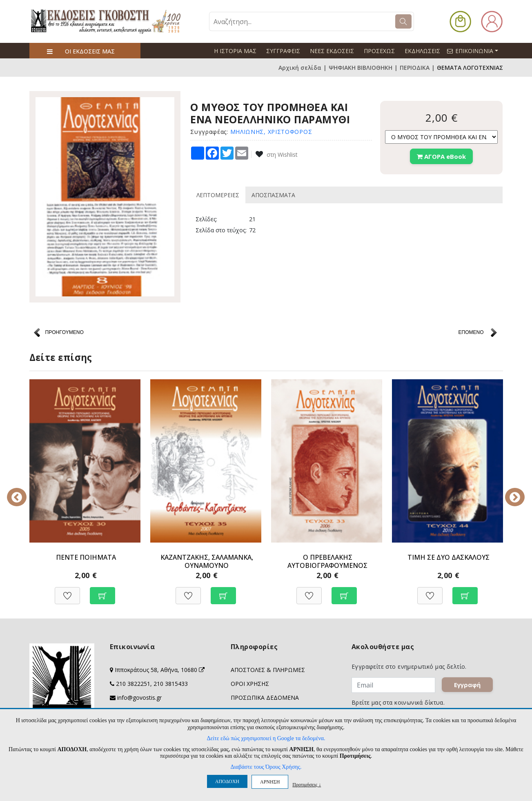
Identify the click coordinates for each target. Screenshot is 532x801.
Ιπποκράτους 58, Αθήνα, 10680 (160, 670)
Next (509, 492)
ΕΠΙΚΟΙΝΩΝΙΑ (476, 51)
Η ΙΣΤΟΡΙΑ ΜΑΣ (235, 51)
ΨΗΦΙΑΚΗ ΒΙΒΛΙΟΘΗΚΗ (361, 68)
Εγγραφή (468, 685)
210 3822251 (133, 684)
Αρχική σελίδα (300, 68)
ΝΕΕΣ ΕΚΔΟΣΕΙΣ (332, 51)
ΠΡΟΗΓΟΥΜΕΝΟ (65, 332)
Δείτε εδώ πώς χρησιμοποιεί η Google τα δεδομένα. (266, 738)
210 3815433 (171, 684)
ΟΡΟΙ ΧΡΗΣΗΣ (250, 684)
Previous (23, 492)
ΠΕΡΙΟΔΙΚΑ (415, 68)
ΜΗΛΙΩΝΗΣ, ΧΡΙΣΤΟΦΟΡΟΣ (271, 132)
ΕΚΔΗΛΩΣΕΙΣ (422, 51)
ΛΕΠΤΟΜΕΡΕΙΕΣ (218, 195)
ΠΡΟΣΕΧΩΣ (379, 51)
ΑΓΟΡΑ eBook (441, 156)
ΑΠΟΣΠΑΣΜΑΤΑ (273, 195)
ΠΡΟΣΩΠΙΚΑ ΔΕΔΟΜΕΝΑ (265, 698)
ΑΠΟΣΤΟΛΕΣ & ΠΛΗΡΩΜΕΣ (268, 670)
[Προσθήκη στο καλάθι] (102, 591)
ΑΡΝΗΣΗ (270, 782)
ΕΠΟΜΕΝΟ (471, 332)
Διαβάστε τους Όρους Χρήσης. (266, 767)
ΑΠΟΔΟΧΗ (227, 781)
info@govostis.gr (139, 698)
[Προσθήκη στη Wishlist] (67, 591)
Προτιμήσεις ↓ (307, 784)
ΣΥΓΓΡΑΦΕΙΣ (283, 51)
